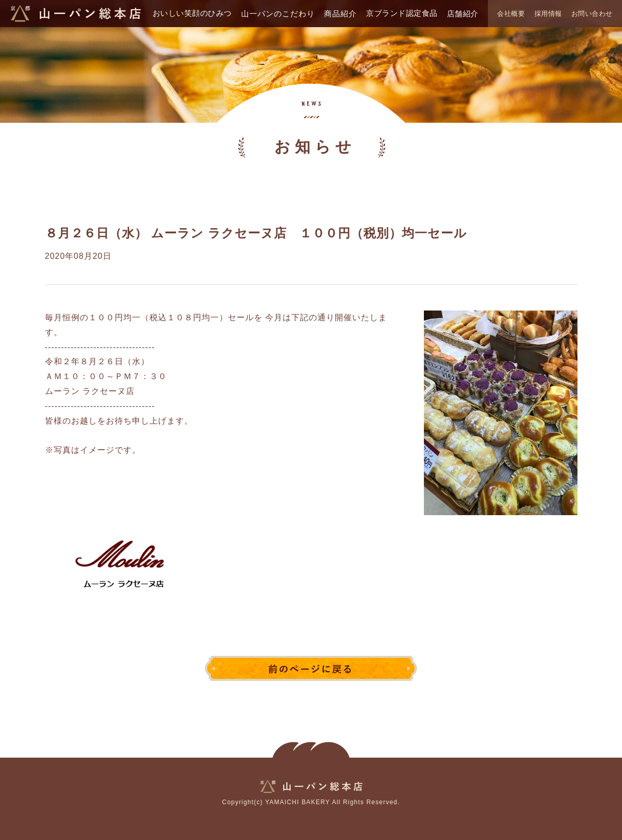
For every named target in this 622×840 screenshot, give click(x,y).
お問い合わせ (592, 14)
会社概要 (511, 14)
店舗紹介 (463, 14)
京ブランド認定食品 (402, 13)
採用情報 (548, 14)
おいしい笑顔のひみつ (192, 13)
